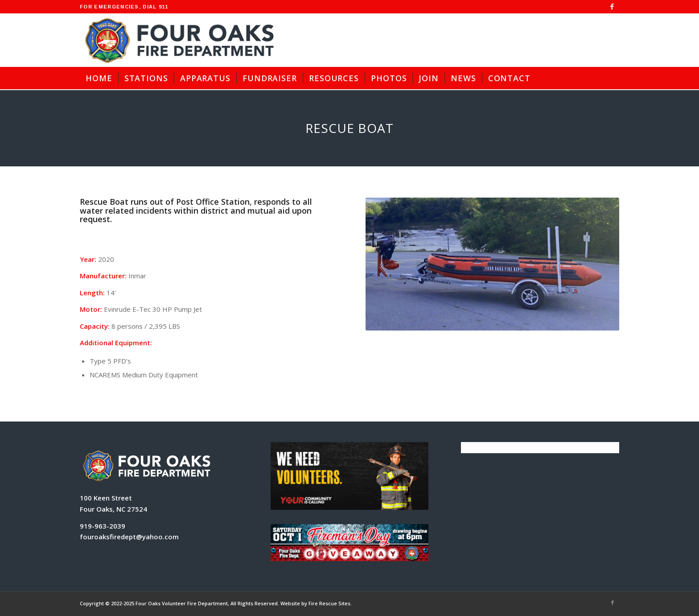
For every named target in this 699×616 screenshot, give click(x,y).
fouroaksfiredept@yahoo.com (129, 537)
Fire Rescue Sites (329, 603)
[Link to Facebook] (613, 7)
